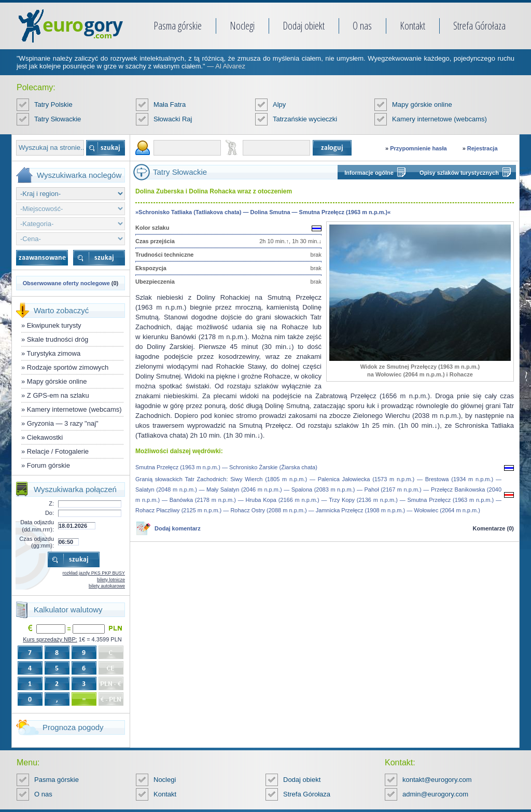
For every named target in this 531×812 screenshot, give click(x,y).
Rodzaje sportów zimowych (68, 367)
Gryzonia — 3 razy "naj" (63, 423)
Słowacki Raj (173, 119)
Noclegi (242, 26)
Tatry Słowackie (58, 119)
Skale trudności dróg (58, 339)
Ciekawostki (45, 437)
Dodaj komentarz (178, 528)
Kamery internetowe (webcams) (439, 119)
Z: (51, 503)
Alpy (279, 104)
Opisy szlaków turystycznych (459, 173)
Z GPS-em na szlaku (58, 395)
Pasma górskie (178, 26)
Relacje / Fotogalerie (58, 451)
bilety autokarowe (107, 586)
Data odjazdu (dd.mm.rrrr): (37, 526)
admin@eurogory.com (435, 794)
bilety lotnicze (111, 580)
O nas (362, 26)
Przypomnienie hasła (418, 148)
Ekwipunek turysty (54, 325)
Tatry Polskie (53, 104)
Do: (50, 513)
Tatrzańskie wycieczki (305, 119)
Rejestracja (483, 148)
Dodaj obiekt (304, 26)
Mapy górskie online (422, 104)
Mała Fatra (170, 104)
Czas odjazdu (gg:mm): (37, 542)
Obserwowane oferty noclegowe (66, 283)
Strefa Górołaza (479, 26)
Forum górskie (48, 465)
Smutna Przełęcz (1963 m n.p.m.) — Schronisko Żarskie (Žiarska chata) (226, 467)
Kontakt (413, 26)
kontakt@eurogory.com (437, 780)
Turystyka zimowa (54, 353)
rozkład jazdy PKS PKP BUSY (94, 573)
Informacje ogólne (369, 173)
